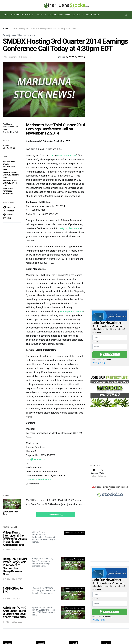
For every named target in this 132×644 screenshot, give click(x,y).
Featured (42, 15)
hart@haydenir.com (69, 228)
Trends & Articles (91, 15)
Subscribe (110, 355)
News (10, 188)
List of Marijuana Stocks (22, 15)
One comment (11, 57)
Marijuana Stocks (10, 180)
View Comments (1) (56, 515)
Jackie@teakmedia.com (38, 479)
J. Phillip (6, 145)
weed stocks (8, 194)
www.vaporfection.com (71, 311)
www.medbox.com (67, 156)
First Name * (97, 332)
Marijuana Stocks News (59, 15)
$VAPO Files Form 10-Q (10, 513)
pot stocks (7, 191)
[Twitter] (102, 473)
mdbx (5, 188)
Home (5, 15)
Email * (95, 342)
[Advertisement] (110, 437)
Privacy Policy (99, 363)
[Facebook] (94, 473)
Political (76, 15)
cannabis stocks (10, 172)
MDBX (52, 156)
